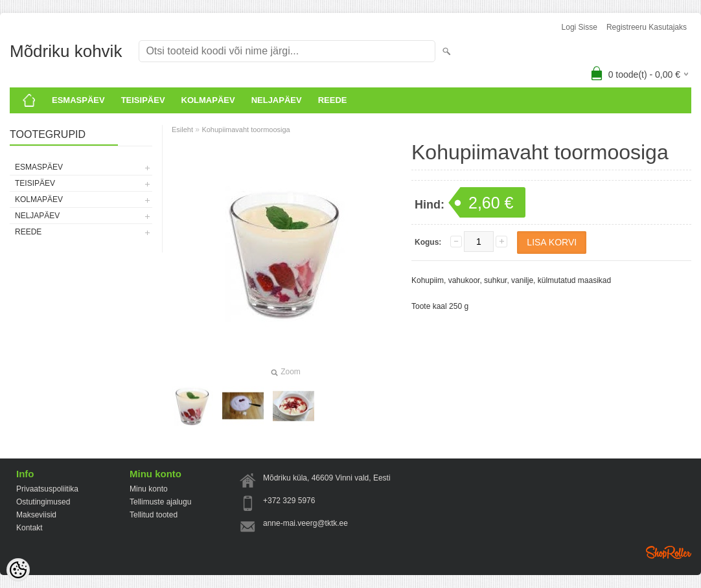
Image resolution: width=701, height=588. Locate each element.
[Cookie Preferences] (18, 570)
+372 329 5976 (289, 501)
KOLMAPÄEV (208, 100)
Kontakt (29, 528)
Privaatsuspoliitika (47, 489)
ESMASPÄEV (78, 100)
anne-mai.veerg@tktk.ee (305, 523)
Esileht (182, 130)
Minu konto (149, 489)
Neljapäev (277, 100)
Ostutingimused (43, 502)
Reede (333, 100)
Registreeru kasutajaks (647, 27)
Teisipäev (143, 100)
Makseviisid (36, 515)
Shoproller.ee (669, 552)
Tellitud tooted (154, 515)
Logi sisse (580, 27)
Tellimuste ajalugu (160, 502)
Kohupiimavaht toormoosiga (246, 130)
